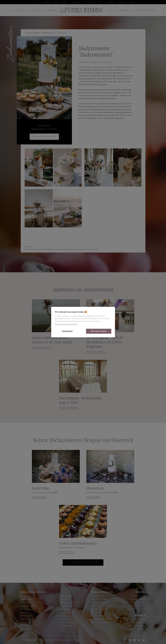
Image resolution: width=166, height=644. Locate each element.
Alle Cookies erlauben (99, 331)
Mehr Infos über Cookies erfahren (66, 324)
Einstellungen (67, 331)
